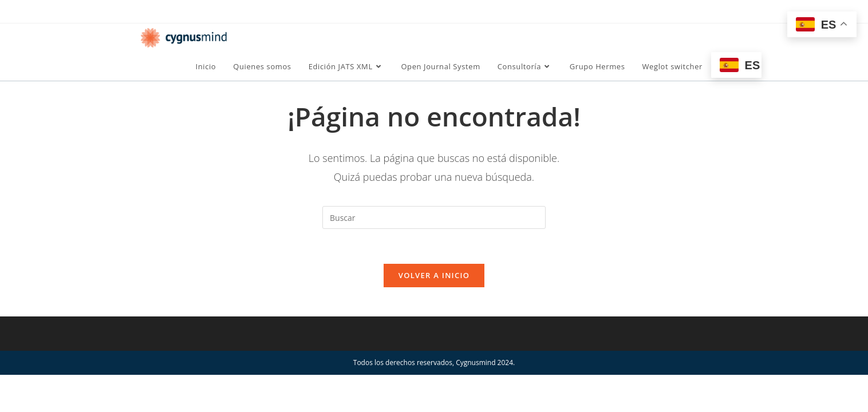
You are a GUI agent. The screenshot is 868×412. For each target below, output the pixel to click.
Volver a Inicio (434, 275)
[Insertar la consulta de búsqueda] (434, 217)
